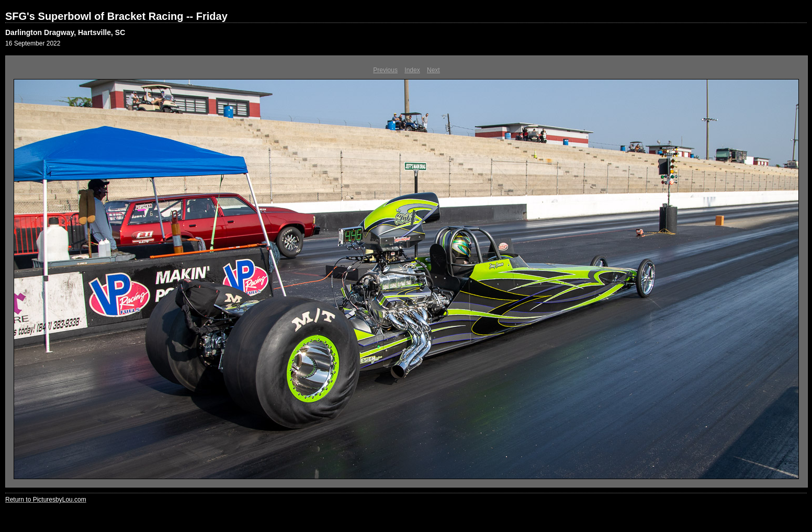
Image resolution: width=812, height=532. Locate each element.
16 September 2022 (33, 43)
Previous (385, 70)
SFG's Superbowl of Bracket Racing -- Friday (116, 16)
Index (412, 70)
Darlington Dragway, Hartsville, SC (65, 32)
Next (433, 70)
